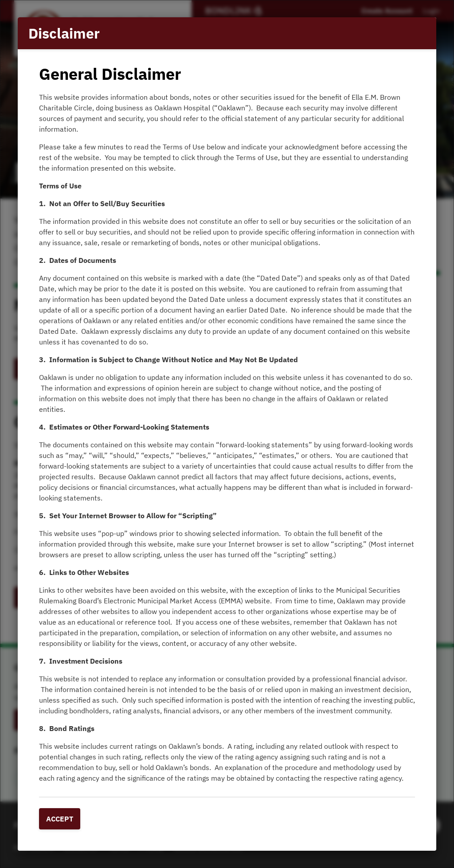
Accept (60, 819)
